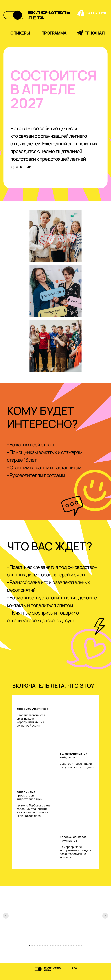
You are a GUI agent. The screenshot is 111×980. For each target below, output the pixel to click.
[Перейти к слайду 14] (63, 945)
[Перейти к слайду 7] (45, 945)
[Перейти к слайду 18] (74, 945)
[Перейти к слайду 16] (69, 945)
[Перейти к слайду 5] (40, 945)
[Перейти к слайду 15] (66, 945)
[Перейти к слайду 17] (71, 945)
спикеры (20, 33)
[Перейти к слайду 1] (29, 945)
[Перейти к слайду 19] (76, 945)
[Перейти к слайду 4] (37, 945)
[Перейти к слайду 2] (32, 945)
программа (54, 33)
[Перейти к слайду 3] (35, 945)
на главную (96, 13)
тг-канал (95, 33)
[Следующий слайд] (105, 916)
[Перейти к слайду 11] (55, 945)
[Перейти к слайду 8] (48, 945)
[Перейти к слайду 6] (42, 945)
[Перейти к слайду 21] (82, 945)
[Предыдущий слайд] (6, 916)
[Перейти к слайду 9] (50, 945)
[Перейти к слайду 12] (58, 945)
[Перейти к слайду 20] (79, 945)
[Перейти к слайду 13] (61, 945)
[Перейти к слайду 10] (53, 945)
